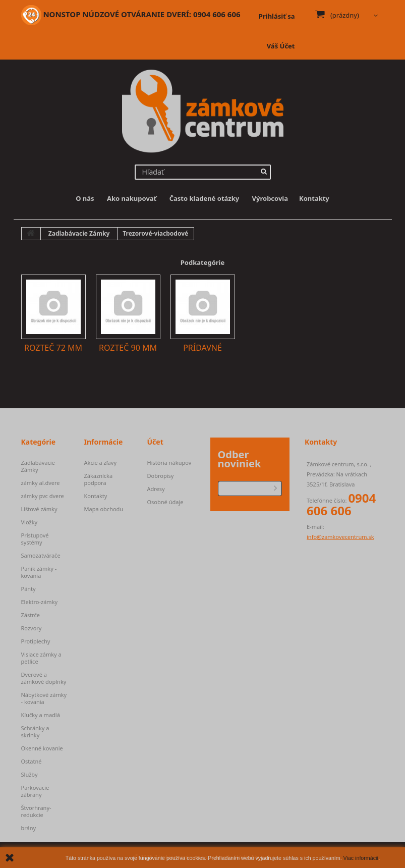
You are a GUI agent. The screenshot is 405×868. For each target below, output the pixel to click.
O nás (85, 198)
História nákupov (169, 463)
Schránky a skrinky (35, 732)
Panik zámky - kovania (39, 572)
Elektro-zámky (40, 602)
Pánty (28, 589)
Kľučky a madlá (41, 715)
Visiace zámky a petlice (41, 658)
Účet (155, 442)
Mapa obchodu (104, 509)
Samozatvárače (41, 556)
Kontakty (314, 198)
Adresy (156, 489)
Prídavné (202, 348)
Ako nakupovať (132, 198)
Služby (30, 775)
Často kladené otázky (205, 198)
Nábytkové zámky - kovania (44, 698)
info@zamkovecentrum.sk (340, 537)
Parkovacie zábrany (35, 791)
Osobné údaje (165, 502)
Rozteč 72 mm (53, 348)
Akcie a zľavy (101, 463)
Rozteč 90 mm (128, 348)
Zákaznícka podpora (99, 479)
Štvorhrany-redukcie (36, 811)
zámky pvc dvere (43, 496)
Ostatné (32, 762)
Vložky (30, 522)
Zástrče (31, 615)
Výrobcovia (270, 198)
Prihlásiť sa (277, 16)
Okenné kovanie (42, 748)
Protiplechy (36, 641)
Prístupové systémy (35, 539)
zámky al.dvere (41, 483)
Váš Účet (281, 46)
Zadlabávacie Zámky (38, 466)
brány (29, 828)
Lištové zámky (39, 509)
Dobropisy (161, 476)
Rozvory (32, 628)
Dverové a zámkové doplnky (44, 678)
